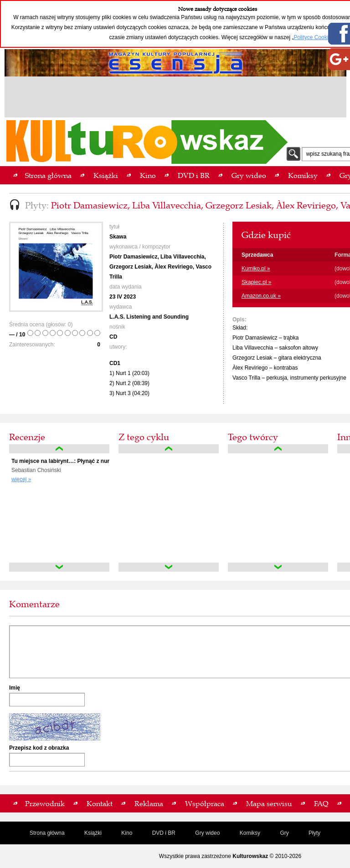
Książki (93, 833)
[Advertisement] (175, 98)
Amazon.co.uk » (261, 296)
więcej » (21, 479)
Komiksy (250, 833)
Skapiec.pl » (256, 282)
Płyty (314, 833)
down (59, 567)
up (59, 449)
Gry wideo (207, 833)
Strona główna (47, 833)
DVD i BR (164, 833)
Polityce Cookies (314, 37)
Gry (284, 833)
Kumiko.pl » (256, 269)
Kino (127, 833)
